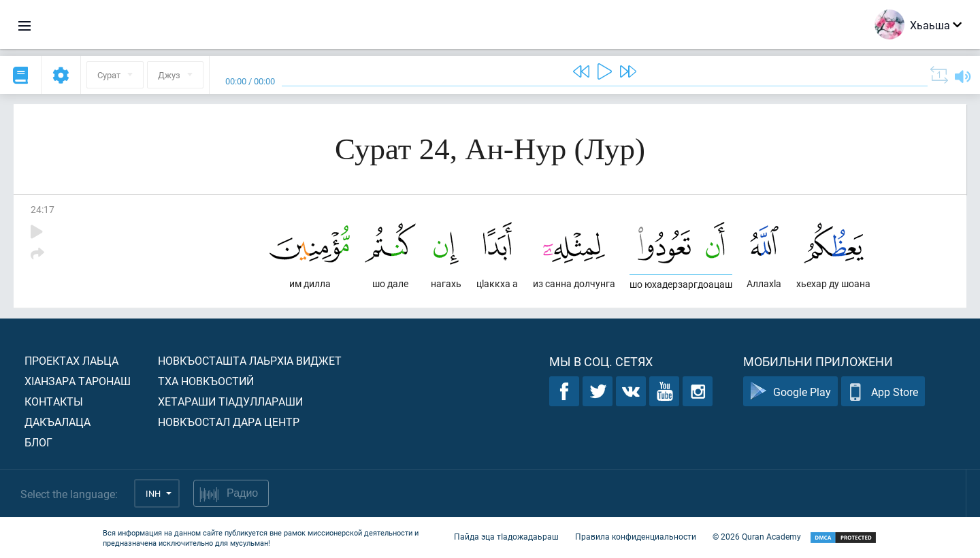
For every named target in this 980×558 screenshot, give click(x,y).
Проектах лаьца (71, 360)
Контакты (54, 401)
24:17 (43, 209)
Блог (38, 442)
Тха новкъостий (206, 381)
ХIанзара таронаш (78, 381)
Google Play (790, 392)
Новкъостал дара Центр (229, 422)
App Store (883, 392)
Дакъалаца (58, 422)
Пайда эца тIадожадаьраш (506, 536)
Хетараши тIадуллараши (230, 401)
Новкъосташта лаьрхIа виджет (250, 360)
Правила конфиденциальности (636, 536)
